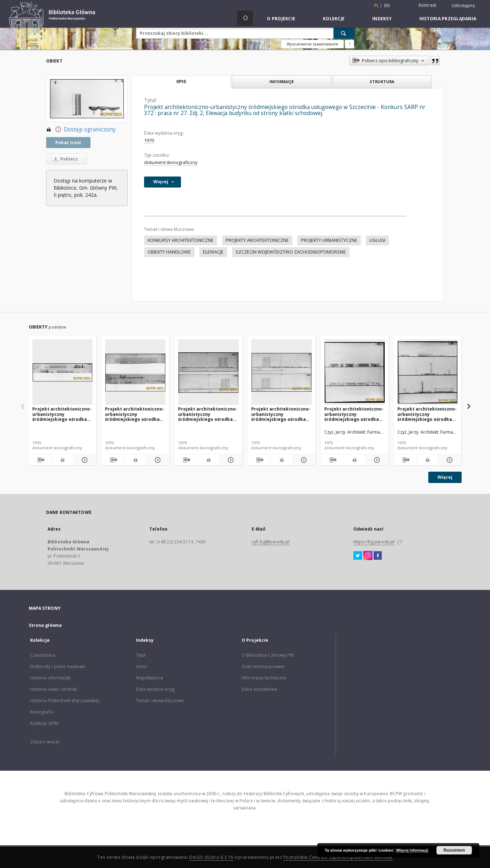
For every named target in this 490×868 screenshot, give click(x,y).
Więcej (445, 477)
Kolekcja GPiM (45, 723)
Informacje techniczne (264, 678)
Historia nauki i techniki (54, 689)
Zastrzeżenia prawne (263, 666)
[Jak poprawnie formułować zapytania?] (349, 44)
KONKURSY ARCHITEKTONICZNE (181, 240)
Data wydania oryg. (156, 689)
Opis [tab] (181, 82)
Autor (142, 666)
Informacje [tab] (282, 82)
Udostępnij (463, 6)
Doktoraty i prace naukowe (58, 666)
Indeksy (382, 19)
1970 (149, 140)
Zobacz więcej (45, 742)
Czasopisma (43, 655)
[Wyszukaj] (344, 33)
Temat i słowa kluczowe (160, 701)
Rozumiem (454, 850)
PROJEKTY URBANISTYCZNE (329, 240)
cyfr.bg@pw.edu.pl (271, 542)
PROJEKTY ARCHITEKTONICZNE (257, 240)
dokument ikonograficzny (171, 162)
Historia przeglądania (448, 19)
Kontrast (428, 5)
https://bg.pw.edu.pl (374, 542)
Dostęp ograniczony (81, 130)
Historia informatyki (50, 678)
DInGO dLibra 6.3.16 (211, 857)
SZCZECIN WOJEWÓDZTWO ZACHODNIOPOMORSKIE (291, 252)
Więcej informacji (412, 850)
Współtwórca (149, 678)
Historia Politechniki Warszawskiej (65, 701)
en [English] (387, 6)
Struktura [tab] (382, 82)
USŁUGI (377, 240)
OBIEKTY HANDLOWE (169, 252)
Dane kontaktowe (260, 689)
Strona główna (45, 625)
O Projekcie (281, 19)
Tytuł (141, 655)
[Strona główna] (245, 18)
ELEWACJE (213, 252)
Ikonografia (42, 712)
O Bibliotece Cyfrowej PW (268, 655)
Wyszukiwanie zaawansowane (312, 44)
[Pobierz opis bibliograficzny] (40, 460)
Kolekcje (334, 19)
